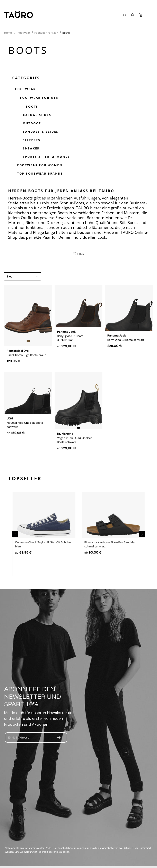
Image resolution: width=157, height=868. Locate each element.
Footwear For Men (38, 97)
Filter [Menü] (79, 254)
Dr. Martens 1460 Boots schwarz (36, 556)
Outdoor (32, 123)
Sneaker (31, 148)
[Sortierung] (22, 277)
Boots (31, 106)
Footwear (24, 89)
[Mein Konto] (132, 15)
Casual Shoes (37, 115)
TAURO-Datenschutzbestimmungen (65, 848)
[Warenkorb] (141, 15)
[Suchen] (124, 16)
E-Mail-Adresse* (19, 738)
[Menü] (149, 15)
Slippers (32, 140)
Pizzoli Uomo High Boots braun (26, 354)
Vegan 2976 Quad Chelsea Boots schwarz (75, 442)
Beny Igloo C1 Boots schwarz (126, 354)
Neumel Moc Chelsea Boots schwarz (25, 442)
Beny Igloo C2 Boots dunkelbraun (70, 356)
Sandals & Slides (41, 132)
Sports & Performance (47, 157)
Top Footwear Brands (40, 173)
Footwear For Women (40, 165)
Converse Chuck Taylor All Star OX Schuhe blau (112, 558)
